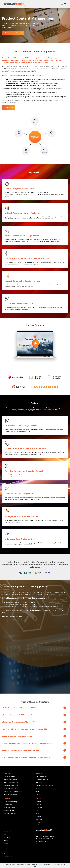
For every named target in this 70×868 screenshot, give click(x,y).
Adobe (38, 822)
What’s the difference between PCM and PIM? (34, 722)
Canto (38, 810)
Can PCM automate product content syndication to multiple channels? (34, 743)
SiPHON (38, 802)
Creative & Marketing (42, 780)
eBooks (6, 834)
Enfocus (38, 816)
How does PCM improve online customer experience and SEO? (34, 729)
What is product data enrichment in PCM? (34, 736)
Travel (38, 794)
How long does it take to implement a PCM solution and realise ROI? (34, 757)
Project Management (10, 813)
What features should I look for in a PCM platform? (34, 750)
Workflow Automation (10, 794)
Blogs (5, 846)
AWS (37, 825)
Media (38, 788)
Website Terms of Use (31, 865)
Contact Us (8, 856)
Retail (38, 791)
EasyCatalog (40, 819)
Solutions (7, 773)
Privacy (60, 865)
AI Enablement (8, 805)
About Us (7, 853)
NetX (37, 813)
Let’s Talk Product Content (13, 33)
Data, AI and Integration (11, 780)
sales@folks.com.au (43, 844)
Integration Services (9, 808)
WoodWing (39, 808)
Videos (6, 840)
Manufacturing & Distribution (44, 785)
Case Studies (7, 837)
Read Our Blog (9, 108)
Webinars (6, 849)
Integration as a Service (11, 788)
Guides (6, 843)
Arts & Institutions (41, 777)
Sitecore (38, 805)
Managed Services (9, 810)
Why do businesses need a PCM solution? (34, 715)
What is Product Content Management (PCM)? (34, 708)
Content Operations (9, 777)
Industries (40, 773)
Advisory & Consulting (10, 802)
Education (39, 782)
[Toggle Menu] (65, 4)
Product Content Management (13, 791)
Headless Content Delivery (11, 785)
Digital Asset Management (11, 782)
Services (7, 798)
